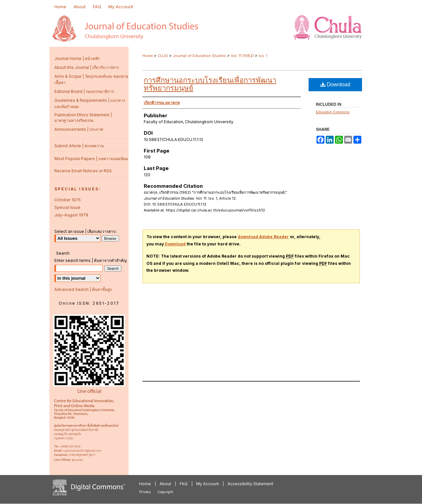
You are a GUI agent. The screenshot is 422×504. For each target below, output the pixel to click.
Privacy (145, 492)
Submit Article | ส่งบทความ (79, 146)
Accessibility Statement (250, 484)
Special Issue (67, 207)
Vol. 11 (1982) (242, 56)
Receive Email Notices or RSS (83, 171)
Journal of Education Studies (199, 56)
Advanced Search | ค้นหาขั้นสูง (83, 289)
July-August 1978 (71, 215)
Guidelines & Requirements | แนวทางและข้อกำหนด (90, 103)
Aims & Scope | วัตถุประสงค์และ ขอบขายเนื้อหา (91, 79)
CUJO (163, 56)
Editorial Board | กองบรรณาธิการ (84, 91)
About (165, 484)
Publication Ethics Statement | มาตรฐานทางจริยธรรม (83, 118)
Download (335, 84)
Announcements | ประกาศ (79, 129)
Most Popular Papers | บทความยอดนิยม (91, 159)
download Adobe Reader (263, 237)
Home (148, 56)
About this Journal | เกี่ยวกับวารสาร (87, 67)
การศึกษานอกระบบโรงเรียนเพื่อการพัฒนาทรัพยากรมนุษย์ (210, 84)
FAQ (184, 484)
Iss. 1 (263, 56)
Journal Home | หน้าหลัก (77, 58)
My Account (208, 484)
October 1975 (68, 200)
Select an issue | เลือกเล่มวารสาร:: (86, 231)
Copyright (165, 492)
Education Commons (333, 112)
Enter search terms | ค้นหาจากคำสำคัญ (90, 260)
